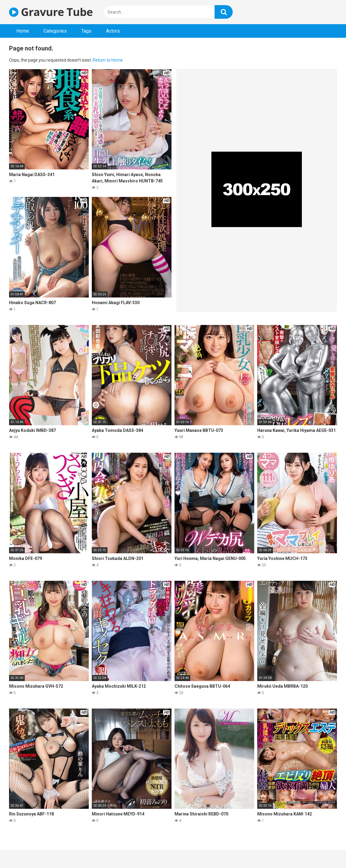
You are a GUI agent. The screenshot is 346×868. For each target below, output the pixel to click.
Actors (113, 31)
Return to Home (108, 60)
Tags (86, 31)
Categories (55, 31)
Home (23, 31)
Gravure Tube (51, 12)
